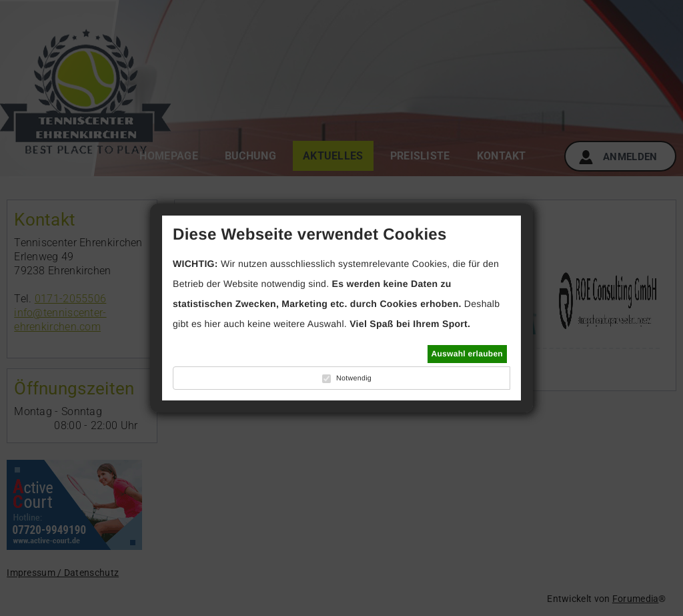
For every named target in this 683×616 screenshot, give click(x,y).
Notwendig (354, 378)
